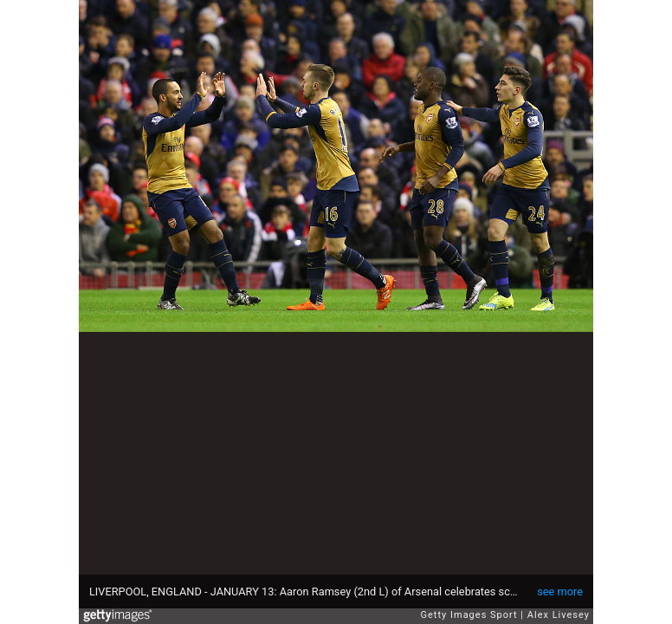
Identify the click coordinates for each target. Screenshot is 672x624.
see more (560, 591)
